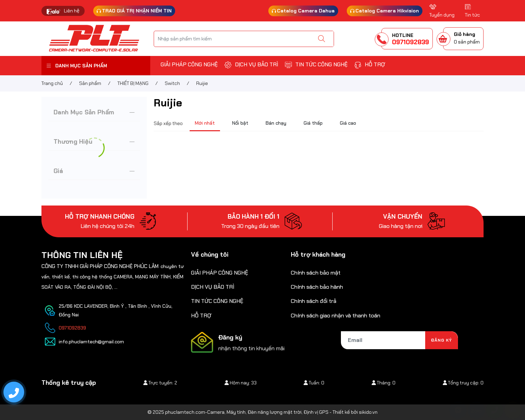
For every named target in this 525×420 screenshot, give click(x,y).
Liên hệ (72, 11)
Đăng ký (442, 340)
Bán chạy (276, 123)
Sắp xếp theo (168, 123)
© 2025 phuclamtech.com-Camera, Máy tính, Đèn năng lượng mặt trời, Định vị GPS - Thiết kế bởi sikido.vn (262, 412)
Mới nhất (205, 123)
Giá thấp (313, 123)
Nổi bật (240, 123)
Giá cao (348, 123)
